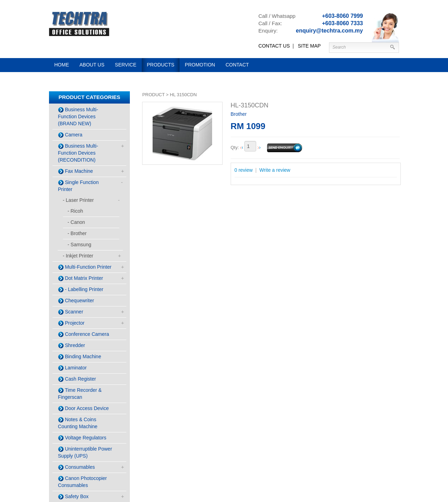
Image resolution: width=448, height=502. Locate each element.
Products (161, 65)
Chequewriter (76, 301)
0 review (244, 170)
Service (125, 65)
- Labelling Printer (81, 289)
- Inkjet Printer (78, 256)
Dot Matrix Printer (81, 278)
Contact (237, 65)
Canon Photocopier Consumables (83, 482)
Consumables (77, 467)
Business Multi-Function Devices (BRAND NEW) (78, 116)
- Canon (76, 222)
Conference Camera (84, 334)
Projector (71, 323)
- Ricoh (75, 211)
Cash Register (77, 379)
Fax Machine (76, 171)
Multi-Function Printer (85, 267)
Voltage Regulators (82, 438)
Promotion (200, 65)
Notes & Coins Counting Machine (78, 423)
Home (62, 65)
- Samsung (79, 245)
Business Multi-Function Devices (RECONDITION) (78, 153)
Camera (70, 135)
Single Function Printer (78, 186)
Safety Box (73, 497)
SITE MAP (309, 46)
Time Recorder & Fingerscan (80, 394)
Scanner (71, 312)
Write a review (275, 170)
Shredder (72, 345)
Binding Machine (80, 357)
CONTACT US (274, 46)
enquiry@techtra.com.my (329, 31)
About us (92, 65)
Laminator (72, 368)
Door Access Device (83, 408)
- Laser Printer (78, 200)
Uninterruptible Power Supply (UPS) (85, 452)
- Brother (77, 233)
